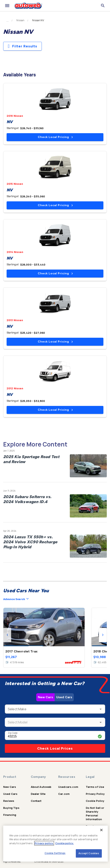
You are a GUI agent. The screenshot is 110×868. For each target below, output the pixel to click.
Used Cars (64, 697)
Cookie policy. (64, 843)
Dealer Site (38, 794)
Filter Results (22, 46)
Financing (10, 815)
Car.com (64, 794)
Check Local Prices (55, 748)
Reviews (9, 801)
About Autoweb (41, 787)
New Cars (45, 697)
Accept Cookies (89, 853)
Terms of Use (95, 787)
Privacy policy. (44, 843)
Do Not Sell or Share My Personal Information (95, 814)
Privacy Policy (95, 794)
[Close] (101, 830)
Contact (36, 801)
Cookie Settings (55, 853)
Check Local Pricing (55, 137)
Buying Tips (11, 808)
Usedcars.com (68, 787)
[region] (55, 844)
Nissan (20, 20)
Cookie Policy (95, 801)
